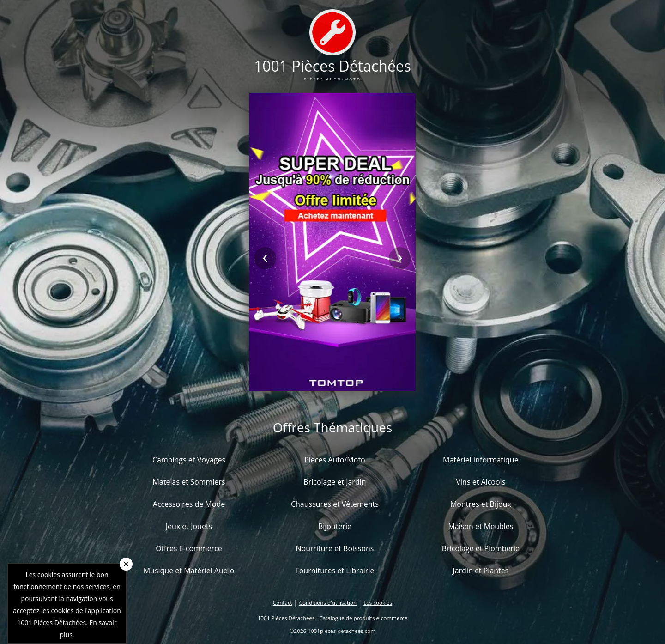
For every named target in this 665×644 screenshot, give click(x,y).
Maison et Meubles (481, 526)
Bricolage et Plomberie (481, 548)
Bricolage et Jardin (335, 482)
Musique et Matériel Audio (189, 571)
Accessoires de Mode (189, 504)
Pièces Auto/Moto (335, 460)
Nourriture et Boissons (335, 548)
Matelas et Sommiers (189, 482)
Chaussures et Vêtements (335, 504)
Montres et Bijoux (481, 504)
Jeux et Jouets (189, 526)
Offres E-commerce (189, 548)
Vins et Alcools (481, 482)
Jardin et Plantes (481, 571)
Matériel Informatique (481, 460)
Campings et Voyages (189, 460)
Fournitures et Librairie (335, 571)
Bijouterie (335, 526)
